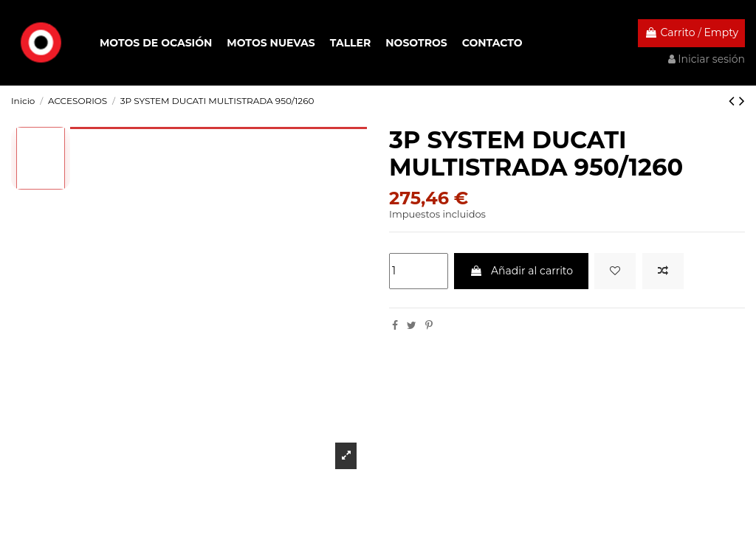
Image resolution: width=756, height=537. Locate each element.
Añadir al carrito (521, 271)
